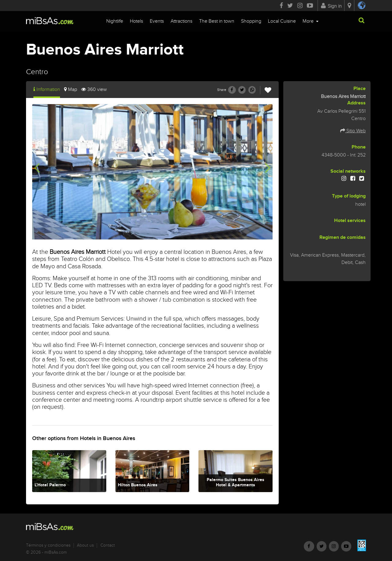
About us (85, 545)
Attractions (181, 21)
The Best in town (217, 21)
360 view (94, 90)
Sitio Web (353, 131)
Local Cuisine (282, 21)
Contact (108, 545)
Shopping (251, 21)
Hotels (136, 21)
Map (71, 90)
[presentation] (37, 167)
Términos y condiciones (48, 545)
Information (47, 90)
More (309, 21)
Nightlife (115, 21)
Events (157, 21)
